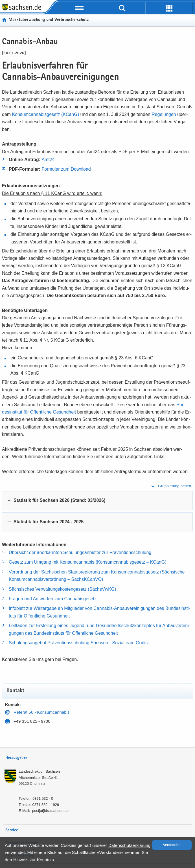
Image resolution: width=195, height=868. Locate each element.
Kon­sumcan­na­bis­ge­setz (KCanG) (46, 114)
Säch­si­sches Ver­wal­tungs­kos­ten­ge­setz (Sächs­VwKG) (63, 589)
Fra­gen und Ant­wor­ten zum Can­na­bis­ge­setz (53, 599)
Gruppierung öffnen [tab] (175, 486)
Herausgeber (16, 758)
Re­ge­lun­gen (164, 114)
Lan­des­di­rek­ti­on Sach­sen (39, 771)
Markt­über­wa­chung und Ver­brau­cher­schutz (49, 20)
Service (12, 830)
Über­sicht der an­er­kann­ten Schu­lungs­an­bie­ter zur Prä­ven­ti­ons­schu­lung (80, 552)
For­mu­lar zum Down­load (66, 169)
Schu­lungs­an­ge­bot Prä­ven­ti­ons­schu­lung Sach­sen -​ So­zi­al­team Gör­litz (79, 643)
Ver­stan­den (172, 845)
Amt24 (48, 160)
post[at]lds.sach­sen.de (50, 811)
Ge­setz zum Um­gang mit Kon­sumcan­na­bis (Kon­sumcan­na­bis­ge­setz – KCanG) (87, 562)
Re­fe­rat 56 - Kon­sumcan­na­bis (41, 712)
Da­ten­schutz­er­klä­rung (130, 845)
